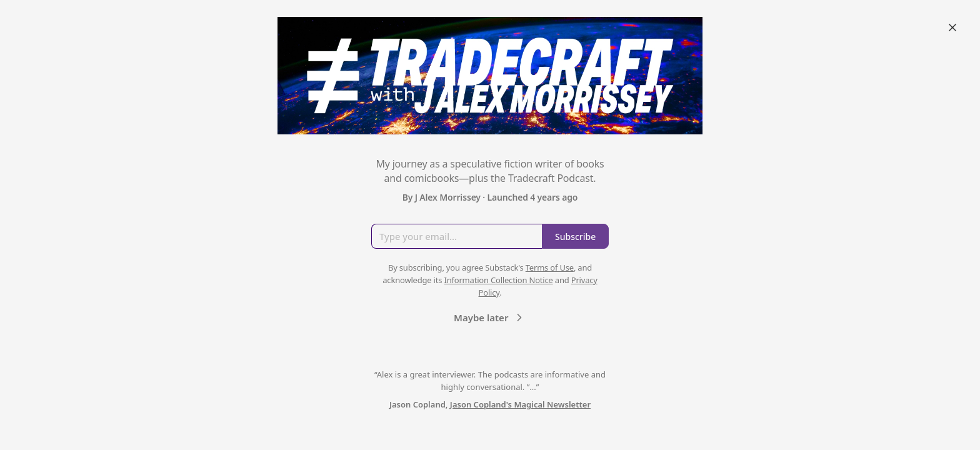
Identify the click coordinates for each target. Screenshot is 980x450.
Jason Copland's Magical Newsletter (520, 404)
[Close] (952, 27)
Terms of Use (550, 267)
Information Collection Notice (498, 280)
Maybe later (490, 317)
